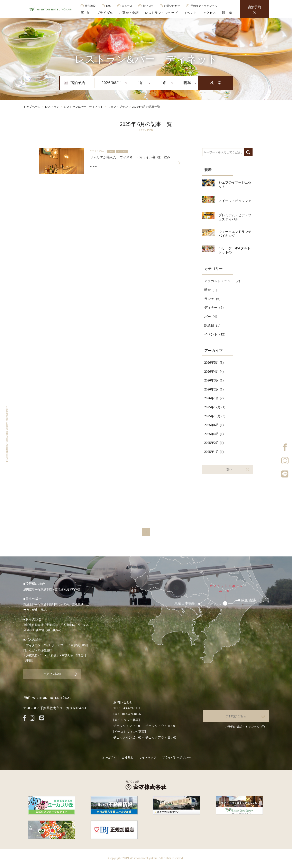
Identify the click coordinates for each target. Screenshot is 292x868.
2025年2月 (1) (214, 443)
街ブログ (148, 6)
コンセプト (109, 756)
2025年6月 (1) (214, 425)
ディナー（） (215, 308)
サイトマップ (148, 756)
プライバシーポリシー (176, 756)
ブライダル (105, 13)
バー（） (212, 317)
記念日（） (213, 326)
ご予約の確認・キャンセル (242, 725)
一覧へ (228, 469)
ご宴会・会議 (129, 13)
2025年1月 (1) (214, 452)
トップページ (32, 107)
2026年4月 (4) (214, 372)
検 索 (216, 83)
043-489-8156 (131, 713)
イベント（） (216, 334)
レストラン (52, 107)
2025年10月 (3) (215, 416)
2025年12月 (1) (215, 407)
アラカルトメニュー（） (223, 281)
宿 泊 (85, 13)
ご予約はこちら (238, 714)
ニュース (127, 6)
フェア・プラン (118, 107)
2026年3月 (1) (214, 380)
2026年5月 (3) (214, 363)
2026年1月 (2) (214, 398)
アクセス (209, 13)
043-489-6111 (131, 707)
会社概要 (127, 756)
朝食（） (212, 290)
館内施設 (90, 6)
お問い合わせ (172, 6)
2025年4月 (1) (214, 434)
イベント (190, 13)
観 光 (227, 13)
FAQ (109, 6)
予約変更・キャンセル (204, 6)
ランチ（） (213, 299)
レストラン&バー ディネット (84, 107)
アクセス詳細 (49, 673)
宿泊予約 (254, 7)
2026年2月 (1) (214, 389)
